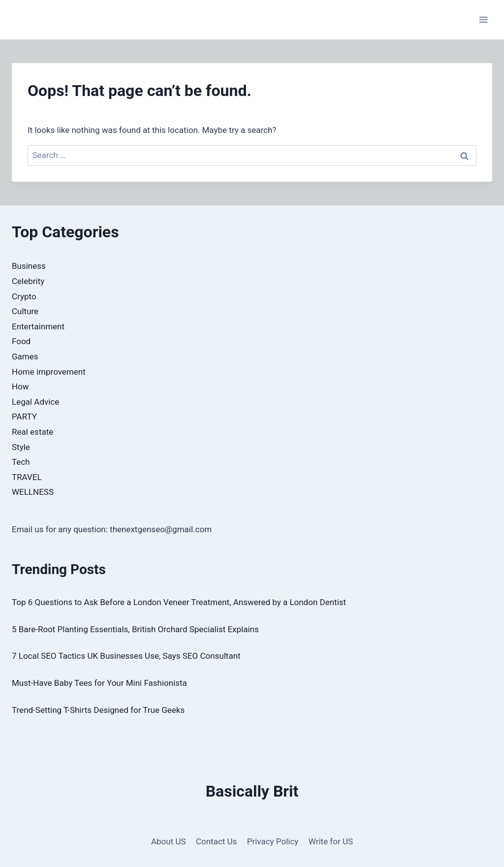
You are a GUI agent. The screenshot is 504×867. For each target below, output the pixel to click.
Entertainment (38, 326)
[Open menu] (483, 19)
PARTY (24, 417)
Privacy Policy (273, 841)
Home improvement (49, 372)
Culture (25, 311)
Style (21, 447)
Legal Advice (35, 402)
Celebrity (28, 281)
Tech (21, 462)
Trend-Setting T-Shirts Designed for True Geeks (98, 710)
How (20, 386)
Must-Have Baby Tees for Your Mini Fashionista (99, 683)
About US (169, 841)
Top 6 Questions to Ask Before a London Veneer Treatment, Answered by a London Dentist (179, 602)
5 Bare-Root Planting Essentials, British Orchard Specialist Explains (135, 629)
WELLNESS (33, 492)
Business (29, 266)
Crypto (24, 296)
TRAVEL (27, 477)
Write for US (331, 841)
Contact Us (216, 841)
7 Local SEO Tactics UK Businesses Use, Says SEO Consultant (126, 656)
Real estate (32, 432)
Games (25, 356)
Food (21, 341)
